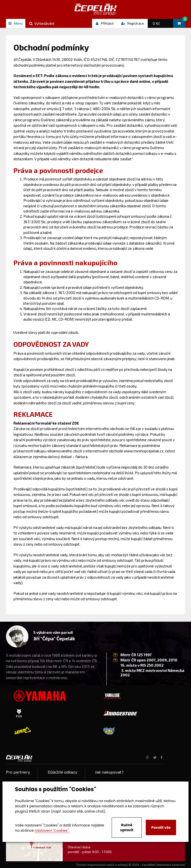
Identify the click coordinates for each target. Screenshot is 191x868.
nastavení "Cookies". (52, 830)
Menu (16, 23)
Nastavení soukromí (171, 865)
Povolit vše (161, 827)
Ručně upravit (127, 827)
